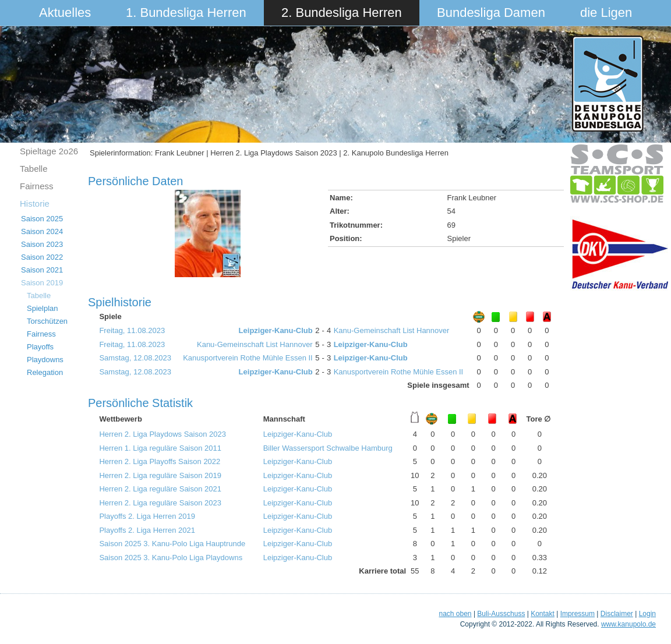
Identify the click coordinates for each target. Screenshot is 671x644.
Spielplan (43, 308)
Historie (35, 204)
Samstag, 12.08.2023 (135, 358)
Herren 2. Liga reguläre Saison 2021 (160, 489)
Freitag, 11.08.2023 (132, 330)
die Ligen (606, 13)
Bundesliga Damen (491, 13)
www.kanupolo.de (628, 624)
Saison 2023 (42, 244)
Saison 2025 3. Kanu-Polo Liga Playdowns (171, 558)
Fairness (37, 186)
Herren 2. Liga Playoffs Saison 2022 (160, 461)
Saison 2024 (42, 231)
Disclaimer (617, 614)
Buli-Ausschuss (501, 614)
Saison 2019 (42, 283)
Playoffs (40, 347)
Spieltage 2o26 (49, 151)
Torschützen (47, 321)
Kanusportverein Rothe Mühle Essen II (248, 358)
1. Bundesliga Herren (186, 13)
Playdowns (45, 360)
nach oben (455, 614)
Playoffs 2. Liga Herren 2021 (147, 530)
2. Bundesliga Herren (342, 13)
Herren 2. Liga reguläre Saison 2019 (160, 475)
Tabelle (34, 169)
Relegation (45, 372)
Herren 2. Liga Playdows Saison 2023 (163, 434)
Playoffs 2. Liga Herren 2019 (147, 516)
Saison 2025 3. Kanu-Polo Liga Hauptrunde (172, 544)
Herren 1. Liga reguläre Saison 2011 (160, 448)
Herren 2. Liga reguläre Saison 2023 (160, 503)
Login (647, 614)
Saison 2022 (42, 257)
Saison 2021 (42, 270)
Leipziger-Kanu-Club (276, 330)
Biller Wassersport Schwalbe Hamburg (328, 448)
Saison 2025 (42, 219)
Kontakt (543, 614)
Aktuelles (65, 13)
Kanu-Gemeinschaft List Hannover (392, 330)
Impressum (578, 614)
